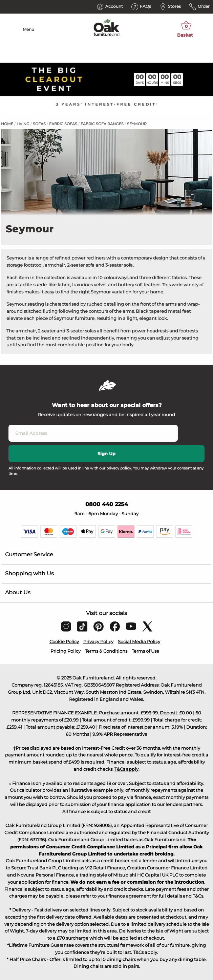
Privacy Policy (98, 641)
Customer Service (29, 554)
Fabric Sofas (63, 124)
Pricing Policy (66, 651)
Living (23, 124)
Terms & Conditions (106, 651)
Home (7, 124)
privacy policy (119, 468)
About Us (18, 592)
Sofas (39, 124)
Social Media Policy (139, 641)
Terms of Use (145, 651)
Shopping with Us (29, 573)
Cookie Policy (64, 641)
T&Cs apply (126, 769)
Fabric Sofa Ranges (102, 124)
